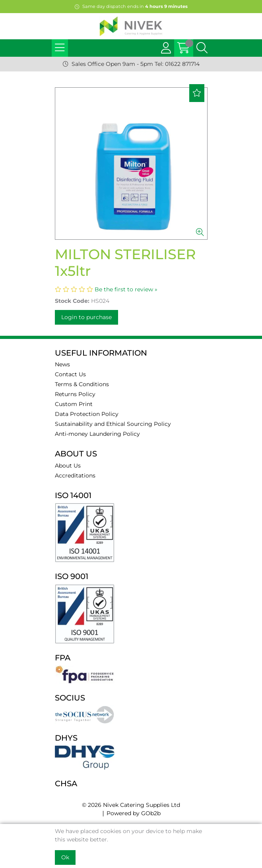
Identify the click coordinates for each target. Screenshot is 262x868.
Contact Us (70, 374)
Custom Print (74, 404)
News (62, 364)
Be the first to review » (126, 289)
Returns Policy (75, 394)
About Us (68, 466)
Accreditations (75, 475)
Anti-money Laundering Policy (97, 434)
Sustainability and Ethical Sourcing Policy (113, 424)
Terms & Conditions (82, 384)
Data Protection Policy (87, 414)
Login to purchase (86, 317)
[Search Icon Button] (202, 48)
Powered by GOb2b (134, 813)
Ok (65, 857)
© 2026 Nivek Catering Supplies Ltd (131, 805)
